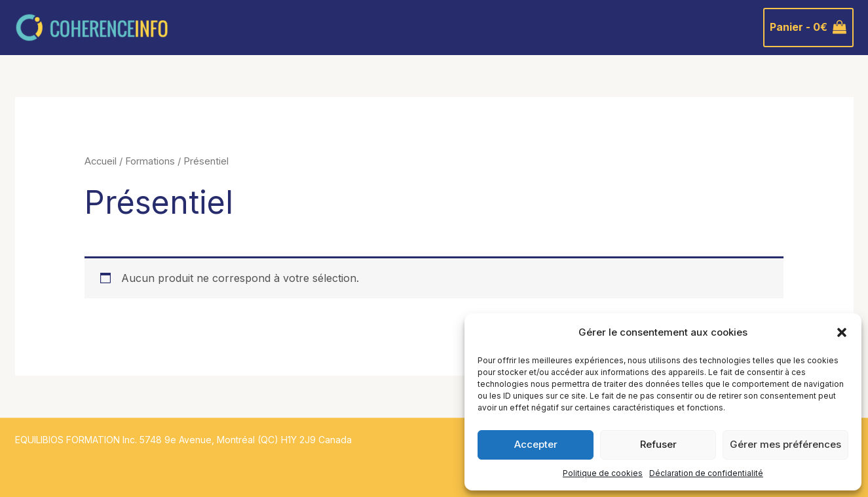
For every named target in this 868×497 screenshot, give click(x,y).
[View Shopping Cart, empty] (808, 28)
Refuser (658, 444)
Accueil (101, 161)
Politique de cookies (603, 473)
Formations (150, 161)
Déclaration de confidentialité (706, 473)
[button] (842, 332)
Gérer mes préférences (785, 444)
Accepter (536, 444)
